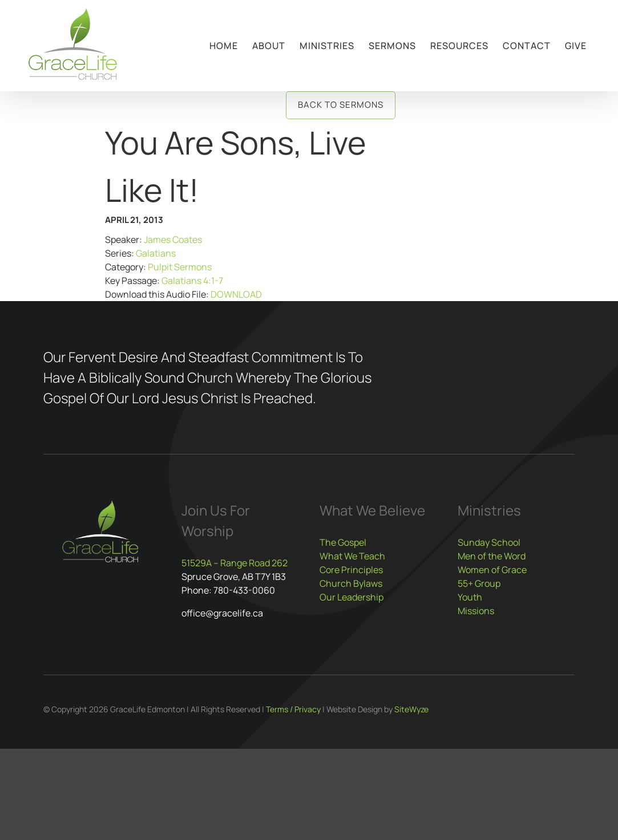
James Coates (173, 240)
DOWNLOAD (236, 294)
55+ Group (479, 583)
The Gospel (343, 542)
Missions (476, 611)
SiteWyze (411, 709)
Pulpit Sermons (180, 267)
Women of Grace (492, 570)
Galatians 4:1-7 (192, 281)
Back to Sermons (341, 105)
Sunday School (489, 542)
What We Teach (352, 556)
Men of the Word (492, 556)
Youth (470, 597)
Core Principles (351, 570)
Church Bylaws (351, 583)
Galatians (156, 253)
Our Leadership (352, 597)
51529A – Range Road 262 (235, 563)
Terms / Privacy (293, 709)
